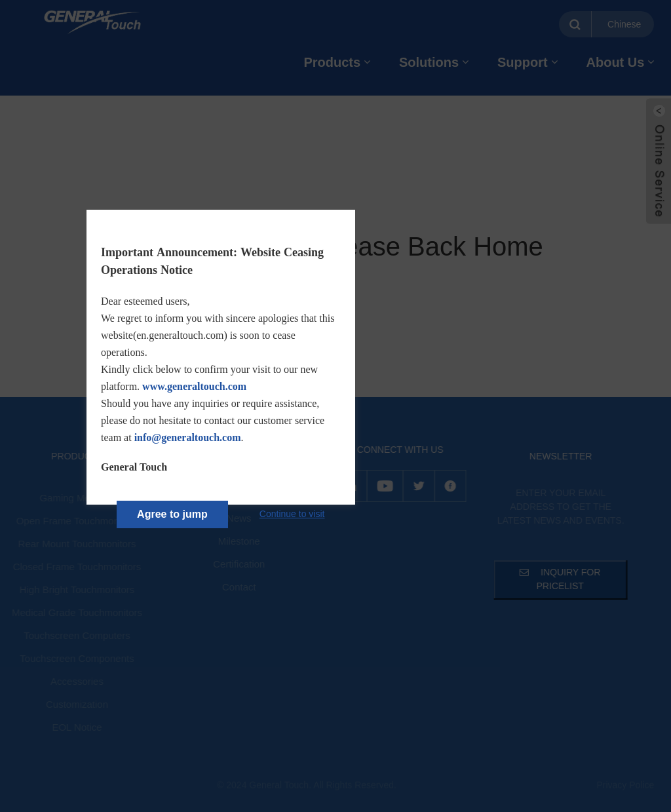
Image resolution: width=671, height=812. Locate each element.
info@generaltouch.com (188, 437)
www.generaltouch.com (194, 386)
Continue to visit (292, 514)
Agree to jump (172, 514)
